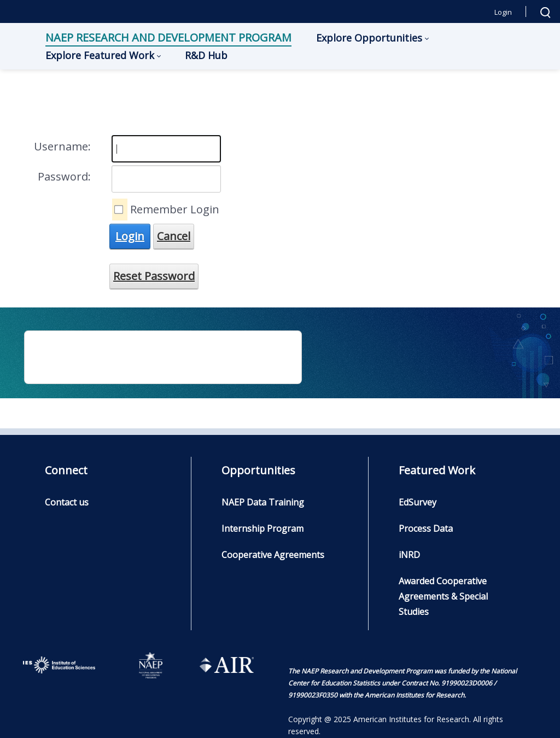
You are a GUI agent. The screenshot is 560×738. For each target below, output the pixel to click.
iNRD (409, 555)
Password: (64, 176)
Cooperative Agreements (273, 555)
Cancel (174, 236)
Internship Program (262, 528)
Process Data (426, 528)
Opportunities (258, 470)
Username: (62, 146)
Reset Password (154, 276)
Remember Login (175, 209)
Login (503, 12)
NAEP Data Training (263, 502)
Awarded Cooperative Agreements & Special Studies (443, 596)
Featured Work (437, 470)
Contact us (67, 502)
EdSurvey (418, 502)
